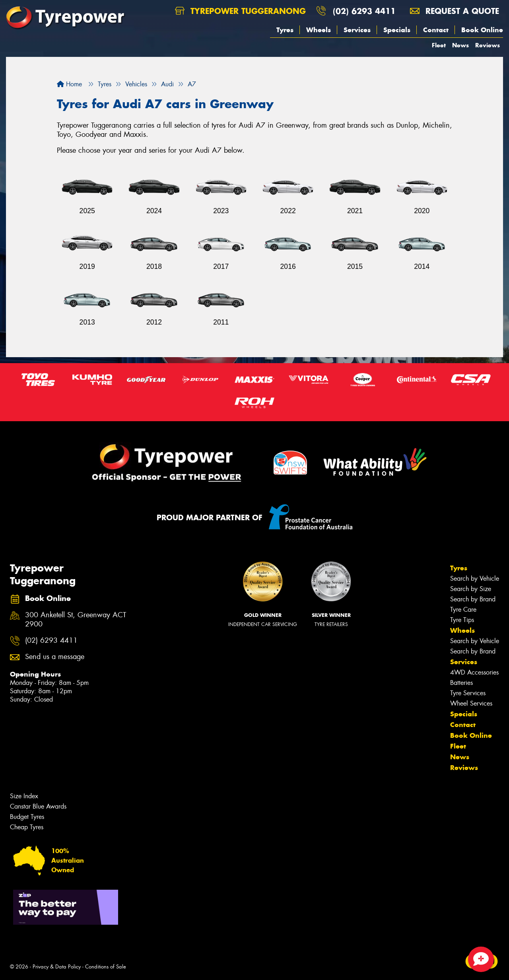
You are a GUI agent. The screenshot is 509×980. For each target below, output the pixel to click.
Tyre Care (463, 610)
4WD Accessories (474, 672)
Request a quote (455, 11)
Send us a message (55, 657)
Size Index (24, 796)
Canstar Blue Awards (38, 806)
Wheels (319, 30)
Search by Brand (473, 599)
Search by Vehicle (475, 578)
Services (357, 30)
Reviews (488, 45)
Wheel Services (471, 703)
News (460, 45)
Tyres (285, 30)
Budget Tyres (27, 817)
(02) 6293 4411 (364, 11)
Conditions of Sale (106, 967)
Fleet (439, 45)
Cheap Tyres (27, 827)
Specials (397, 30)
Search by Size (471, 589)
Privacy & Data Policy (57, 967)
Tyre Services (468, 693)
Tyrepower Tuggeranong (240, 11)
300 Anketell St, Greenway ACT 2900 (76, 620)
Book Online (482, 30)
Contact (436, 30)
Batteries (461, 683)
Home (69, 84)
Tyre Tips (462, 620)
